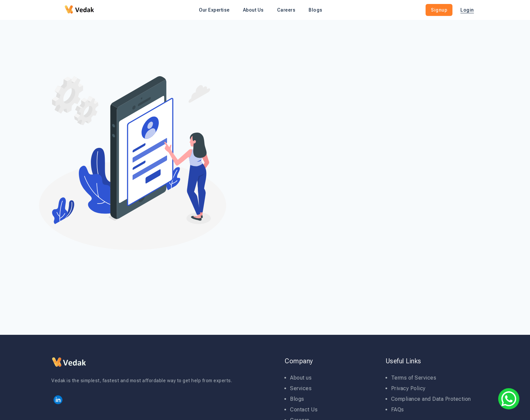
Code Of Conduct (384, 176)
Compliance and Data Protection (431, 399)
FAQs (398, 410)
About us (301, 378)
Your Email (354, 143)
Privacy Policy (429, 176)
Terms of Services (414, 378)
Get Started (404, 193)
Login (467, 10)
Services (301, 388)
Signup (439, 10)
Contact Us (304, 410)
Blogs (297, 399)
